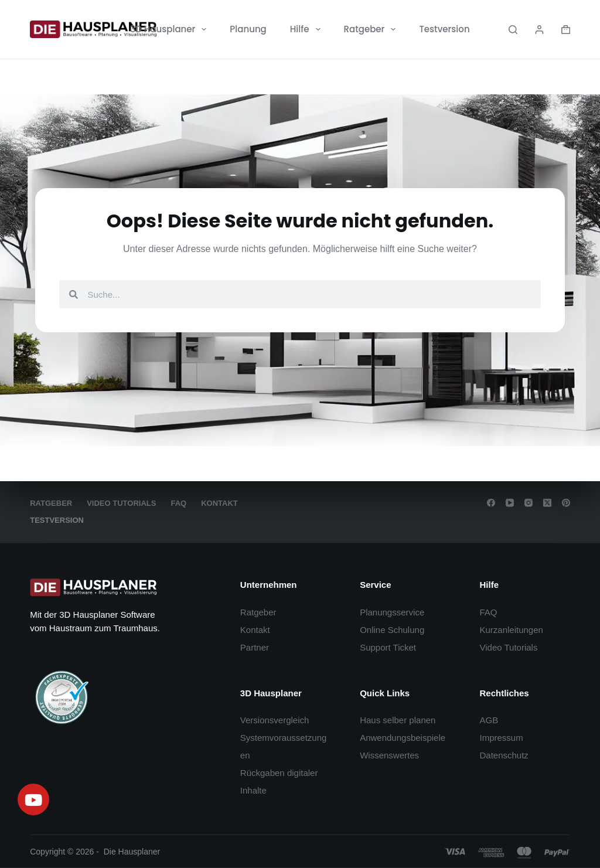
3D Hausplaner (171, 29)
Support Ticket (388, 647)
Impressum (501, 738)
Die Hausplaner (132, 852)
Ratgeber (372, 29)
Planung (248, 29)
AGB (489, 720)
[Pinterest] (566, 503)
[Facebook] (491, 503)
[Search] (513, 30)
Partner (255, 647)
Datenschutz (504, 755)
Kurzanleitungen (511, 630)
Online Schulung (392, 630)
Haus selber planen (398, 720)
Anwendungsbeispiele (403, 738)
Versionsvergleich (275, 720)
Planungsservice (392, 612)
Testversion (444, 29)
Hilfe (308, 29)
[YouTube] (510, 503)
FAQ (178, 503)
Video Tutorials (121, 503)
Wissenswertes (389, 755)
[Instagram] (529, 503)
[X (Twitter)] (547, 503)
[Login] (539, 30)
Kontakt (219, 503)
